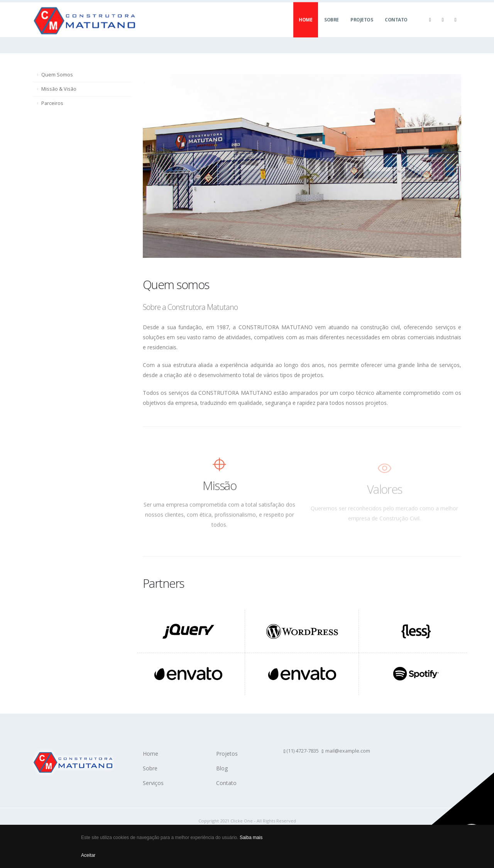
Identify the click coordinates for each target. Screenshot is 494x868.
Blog (222, 768)
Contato (396, 27)
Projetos (362, 27)
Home (305, 27)
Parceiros (52, 103)
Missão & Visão (59, 89)
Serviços (153, 783)
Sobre (332, 27)
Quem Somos (57, 75)
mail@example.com (348, 751)
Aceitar (88, 855)
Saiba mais (251, 838)
